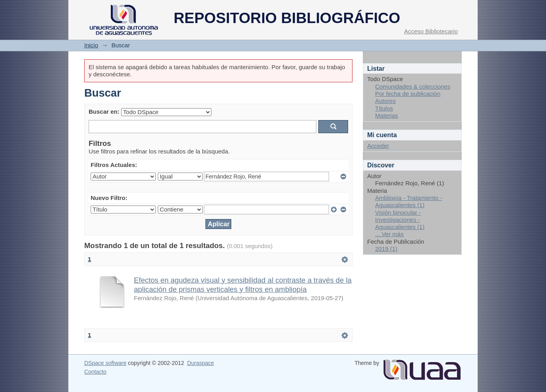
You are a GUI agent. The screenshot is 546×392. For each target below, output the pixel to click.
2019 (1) (386, 249)
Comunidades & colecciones (413, 86)
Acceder (378, 146)
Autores (385, 101)
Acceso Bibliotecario (431, 31)
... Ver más (389, 234)
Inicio (91, 45)
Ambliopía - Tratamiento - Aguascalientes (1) (409, 201)
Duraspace (200, 363)
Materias (387, 115)
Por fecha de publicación (408, 94)
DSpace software (105, 363)
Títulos (384, 108)
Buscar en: (104, 112)
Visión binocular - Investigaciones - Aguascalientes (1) (400, 220)
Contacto (95, 372)
